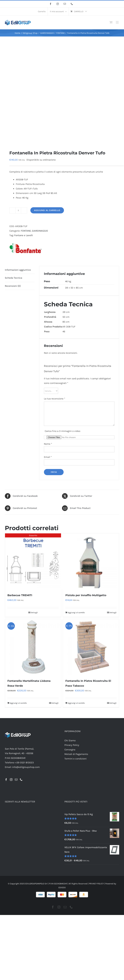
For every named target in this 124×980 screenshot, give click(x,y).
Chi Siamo (70, 740)
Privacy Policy (72, 745)
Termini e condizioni (75, 759)
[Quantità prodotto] (18, 210)
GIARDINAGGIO (40, 231)
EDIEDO (62, 887)
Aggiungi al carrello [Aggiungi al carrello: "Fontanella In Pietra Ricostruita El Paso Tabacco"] (76, 703)
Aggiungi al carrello (47, 210)
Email (48, 457)
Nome (48, 444)
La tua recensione (54, 399)
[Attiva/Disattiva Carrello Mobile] (111, 22)
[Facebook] (6, 780)
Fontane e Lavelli (23, 235)
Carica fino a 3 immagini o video (62, 431)
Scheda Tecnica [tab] (13, 278)
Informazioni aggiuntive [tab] (18, 270)
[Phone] (21, 780)
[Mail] (16, 780)
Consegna (70, 750)
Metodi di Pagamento (76, 754)
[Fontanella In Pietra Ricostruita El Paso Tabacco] (91, 647)
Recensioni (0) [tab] (13, 286)
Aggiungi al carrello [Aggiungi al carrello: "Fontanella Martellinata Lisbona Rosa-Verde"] (18, 703)
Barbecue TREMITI (20, 595)
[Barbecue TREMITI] (33, 562)
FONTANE (26, 231)
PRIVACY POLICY (96, 884)
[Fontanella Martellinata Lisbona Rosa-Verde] (33, 647)
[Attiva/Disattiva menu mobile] (117, 22)
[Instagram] (11, 780)
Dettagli (34, 613)
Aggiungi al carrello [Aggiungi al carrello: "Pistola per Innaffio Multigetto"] (76, 613)
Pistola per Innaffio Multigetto (86, 595)
